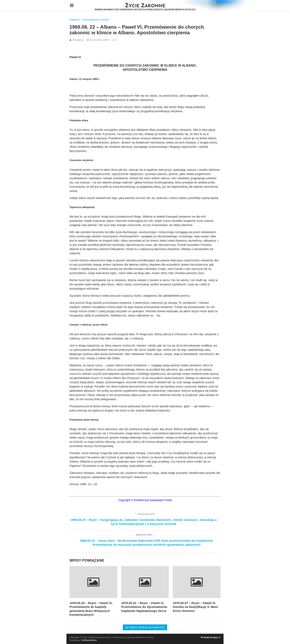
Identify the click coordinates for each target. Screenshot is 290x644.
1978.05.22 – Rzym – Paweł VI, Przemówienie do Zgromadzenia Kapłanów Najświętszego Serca (144, 607)
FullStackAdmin (89, 640)
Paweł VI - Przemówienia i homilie (89, 20)
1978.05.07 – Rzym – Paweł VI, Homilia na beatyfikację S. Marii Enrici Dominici (195, 607)
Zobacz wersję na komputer (145, 627)
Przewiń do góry (211, 637)
